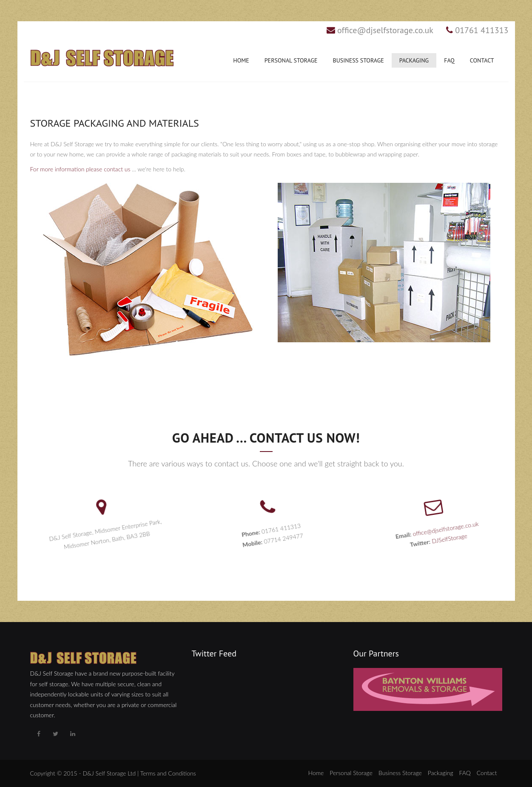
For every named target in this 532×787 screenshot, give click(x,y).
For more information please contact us (80, 169)
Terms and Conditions (168, 773)
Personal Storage (291, 60)
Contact (482, 60)
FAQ (449, 60)
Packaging (414, 60)
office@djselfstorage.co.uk (385, 30)
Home (241, 60)
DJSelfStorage (446, 539)
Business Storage (358, 60)
